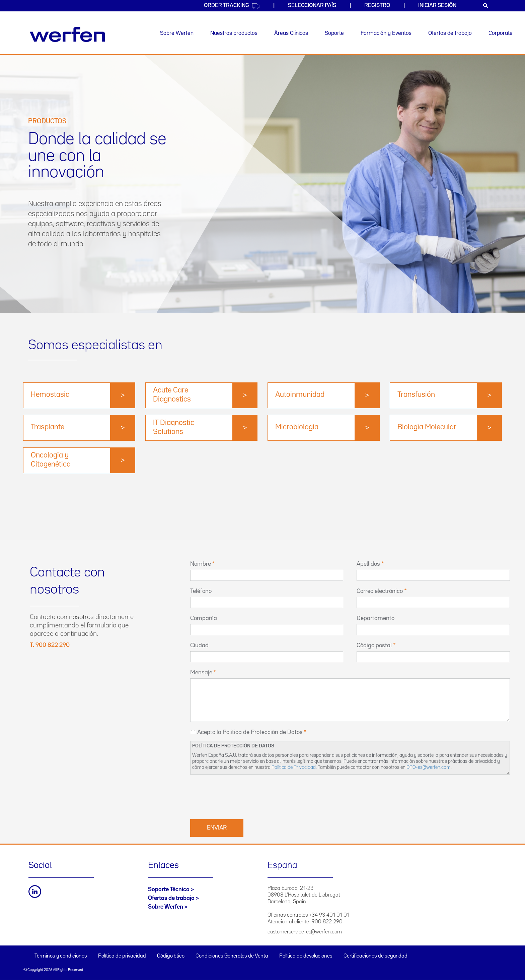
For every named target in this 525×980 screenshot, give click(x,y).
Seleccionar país (312, 6)
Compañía (204, 618)
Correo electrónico (380, 591)
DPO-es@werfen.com (429, 767)
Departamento (376, 618)
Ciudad (199, 646)
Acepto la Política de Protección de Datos (250, 732)
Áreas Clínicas (291, 33)
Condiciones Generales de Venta (232, 956)
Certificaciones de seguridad (376, 956)
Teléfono (201, 591)
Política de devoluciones (306, 956)
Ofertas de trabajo (450, 33)
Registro (377, 6)
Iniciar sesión (437, 6)
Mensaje (201, 673)
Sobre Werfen (177, 33)
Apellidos (368, 564)
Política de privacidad (122, 956)
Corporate (501, 33)
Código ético (171, 956)
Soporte (334, 33)
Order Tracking (232, 6)
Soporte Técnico (169, 890)
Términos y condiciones (61, 956)
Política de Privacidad (294, 767)
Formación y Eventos (386, 33)
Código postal (374, 646)
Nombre (201, 564)
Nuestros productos (234, 33)
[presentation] (241, 796)
